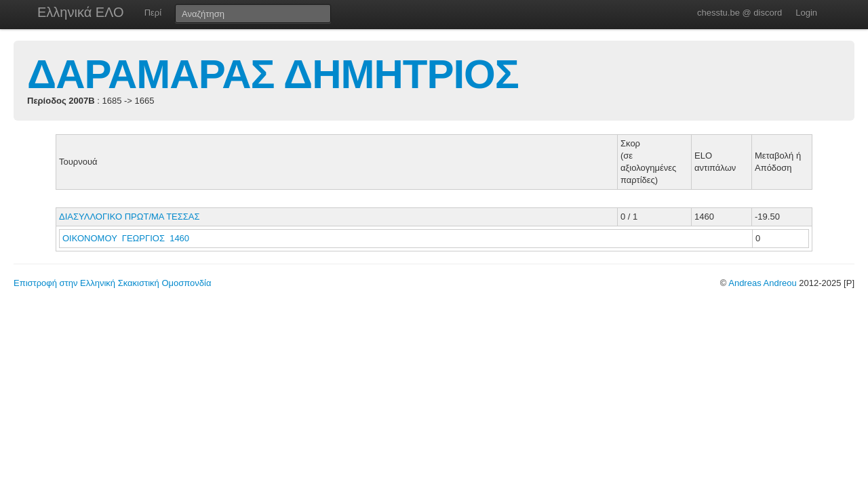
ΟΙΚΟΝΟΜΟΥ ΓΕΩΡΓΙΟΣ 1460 (126, 238)
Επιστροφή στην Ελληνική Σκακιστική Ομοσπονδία (112, 283)
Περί (153, 13)
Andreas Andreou (762, 283)
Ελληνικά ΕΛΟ (81, 12)
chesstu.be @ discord (739, 13)
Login (806, 13)
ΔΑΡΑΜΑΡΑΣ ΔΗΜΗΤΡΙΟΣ (273, 74)
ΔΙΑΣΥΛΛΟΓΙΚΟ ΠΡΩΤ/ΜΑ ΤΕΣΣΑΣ (130, 217)
